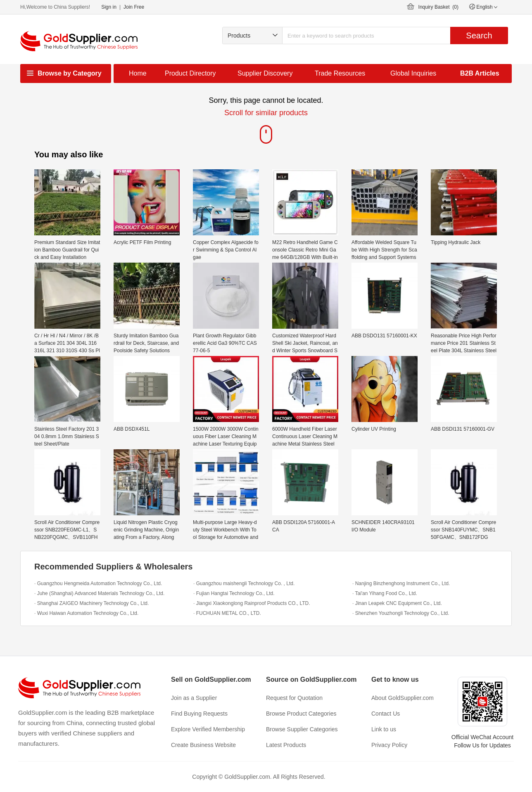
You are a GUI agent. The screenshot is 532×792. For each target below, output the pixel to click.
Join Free (134, 7)
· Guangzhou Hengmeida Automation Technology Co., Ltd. (98, 583)
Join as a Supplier (194, 698)
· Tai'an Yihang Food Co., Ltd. (385, 593)
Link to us (384, 729)
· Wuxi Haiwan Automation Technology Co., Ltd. (86, 613)
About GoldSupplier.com (403, 698)
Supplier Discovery (265, 73)
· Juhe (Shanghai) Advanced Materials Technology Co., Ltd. (99, 593)
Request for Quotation (294, 698)
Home (138, 73)
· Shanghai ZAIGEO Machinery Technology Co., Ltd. (91, 603)
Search (479, 36)
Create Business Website (203, 745)
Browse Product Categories (301, 714)
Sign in (109, 7)
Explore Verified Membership (208, 729)
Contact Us (386, 714)
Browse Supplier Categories (302, 729)
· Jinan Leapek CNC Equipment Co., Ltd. (397, 603)
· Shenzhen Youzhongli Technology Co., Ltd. (401, 613)
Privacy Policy (389, 745)
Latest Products (286, 745)
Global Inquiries (413, 73)
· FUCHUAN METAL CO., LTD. (227, 613)
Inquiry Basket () (438, 7)
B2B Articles (480, 73)
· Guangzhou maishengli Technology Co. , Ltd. (244, 583)
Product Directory (190, 73)
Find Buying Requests (199, 714)
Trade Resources (340, 73)
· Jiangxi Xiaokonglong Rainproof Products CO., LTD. (252, 603)
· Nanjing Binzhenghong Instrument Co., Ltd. (401, 583)
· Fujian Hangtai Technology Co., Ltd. (234, 593)
